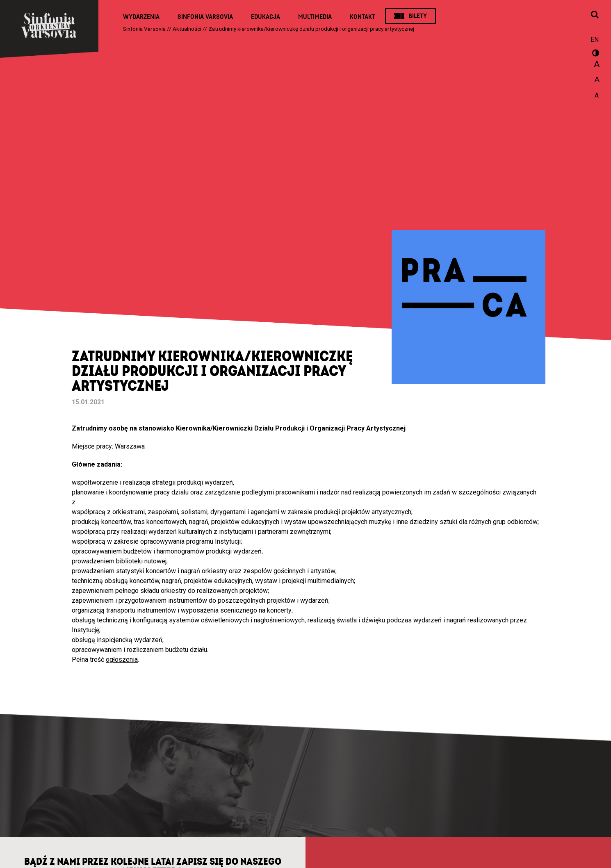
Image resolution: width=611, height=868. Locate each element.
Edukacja (266, 17)
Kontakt (362, 17)
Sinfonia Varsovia (205, 17)
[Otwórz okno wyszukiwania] (595, 15)
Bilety (418, 16)
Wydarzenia (141, 17)
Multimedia (315, 17)
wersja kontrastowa (595, 54)
